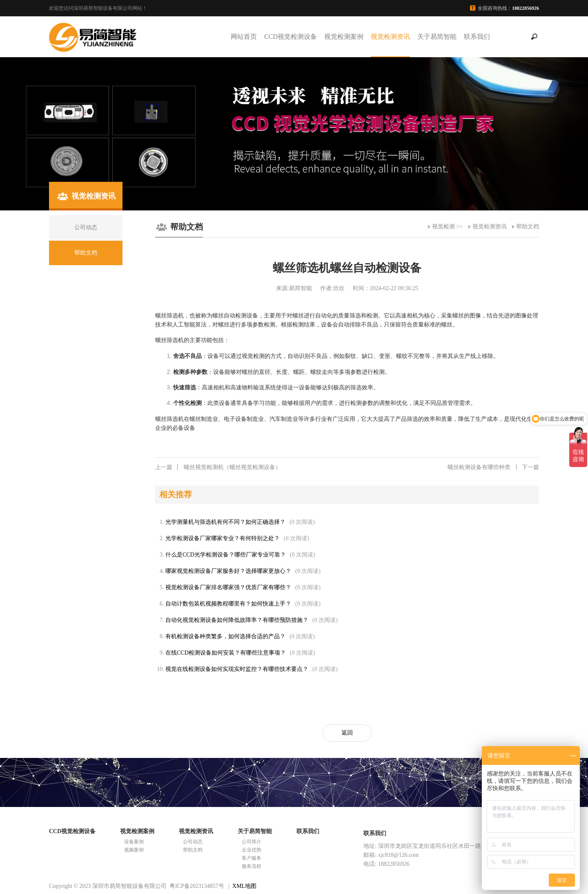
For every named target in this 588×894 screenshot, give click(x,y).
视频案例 (134, 850)
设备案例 (134, 842)
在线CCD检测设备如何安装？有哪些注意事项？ (226, 653)
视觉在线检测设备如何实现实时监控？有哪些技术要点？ (237, 669)
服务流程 (252, 866)
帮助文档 (528, 227)
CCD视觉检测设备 (291, 37)
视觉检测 (443, 227)
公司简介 (252, 842)
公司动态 (193, 842)
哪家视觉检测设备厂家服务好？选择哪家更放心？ (228, 571)
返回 (347, 733)
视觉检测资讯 (390, 37)
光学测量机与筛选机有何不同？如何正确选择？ (225, 522)
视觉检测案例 (344, 37)
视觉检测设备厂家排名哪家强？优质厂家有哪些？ (228, 587)
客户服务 (252, 858)
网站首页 (244, 37)
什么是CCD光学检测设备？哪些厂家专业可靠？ (226, 555)
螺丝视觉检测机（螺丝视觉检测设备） (218, 467)
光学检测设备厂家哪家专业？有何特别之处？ (223, 538)
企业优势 (252, 850)
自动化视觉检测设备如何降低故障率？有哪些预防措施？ (237, 620)
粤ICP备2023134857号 (197, 886)
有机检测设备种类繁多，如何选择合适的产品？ (225, 636)
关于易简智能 (437, 37)
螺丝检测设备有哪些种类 (493, 467)
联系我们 (477, 37)
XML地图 (244, 886)
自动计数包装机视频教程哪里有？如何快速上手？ (228, 604)
